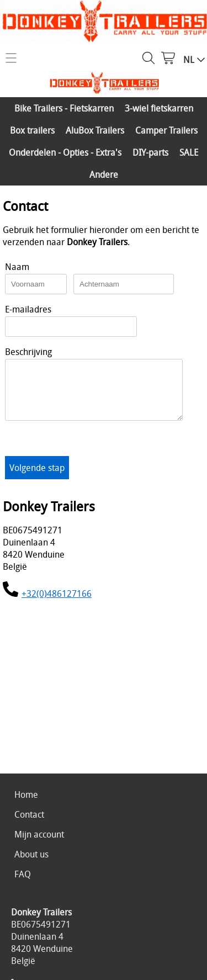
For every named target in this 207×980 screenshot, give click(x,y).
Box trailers (32, 130)
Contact (29, 814)
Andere (104, 174)
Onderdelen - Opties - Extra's (65, 152)
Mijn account (39, 834)
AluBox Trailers (95, 130)
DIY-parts (150, 152)
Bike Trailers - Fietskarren (64, 108)
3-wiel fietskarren (159, 108)
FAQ (23, 874)
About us (31, 854)
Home (26, 794)
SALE (189, 152)
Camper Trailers (166, 130)
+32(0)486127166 (57, 603)
